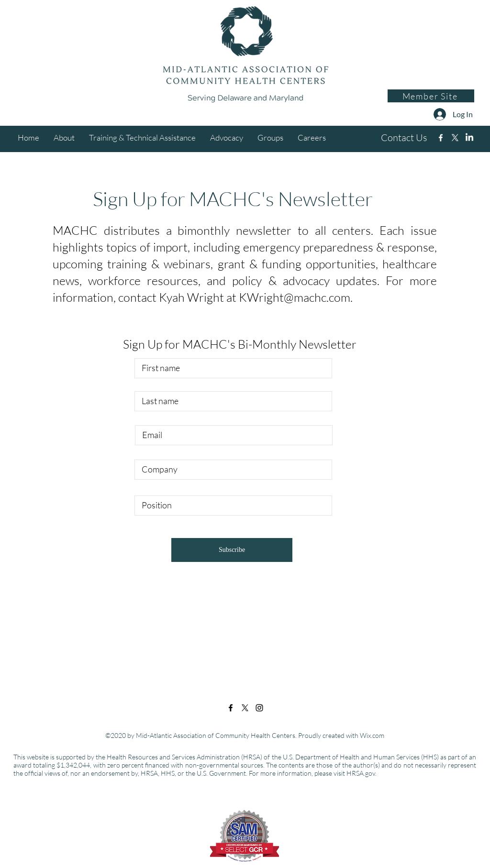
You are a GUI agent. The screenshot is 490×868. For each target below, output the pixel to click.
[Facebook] (441, 138)
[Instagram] (469, 138)
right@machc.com (305, 297)
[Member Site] (431, 96)
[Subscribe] (232, 550)
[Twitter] (455, 138)
